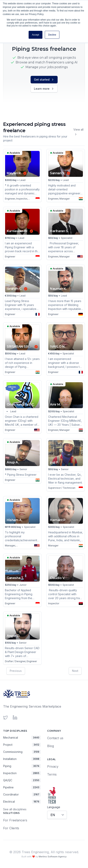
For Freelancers (15, 820)
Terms (52, 774)
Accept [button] (36, 35)
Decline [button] (52, 35)
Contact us (55, 738)
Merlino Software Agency (53, 857)
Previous (16, 671)
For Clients (11, 828)
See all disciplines (15, 809)
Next (75, 671)
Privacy (53, 766)
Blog (51, 746)
